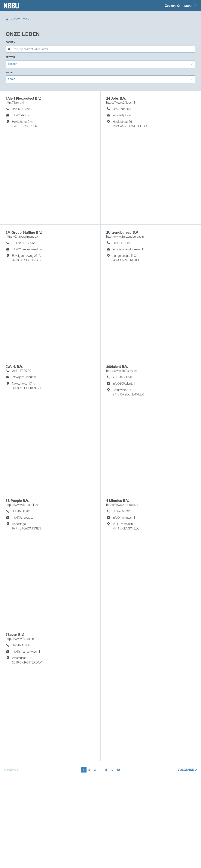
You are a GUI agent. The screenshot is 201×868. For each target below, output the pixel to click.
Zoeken (10, 42)
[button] (11, 770)
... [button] (112, 770)
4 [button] (100, 770)
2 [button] (89, 770)
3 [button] (95, 770)
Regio (9, 72)
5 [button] (106, 770)
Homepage (11, 6)
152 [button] (117, 770)
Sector (10, 57)
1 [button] (84, 770)
